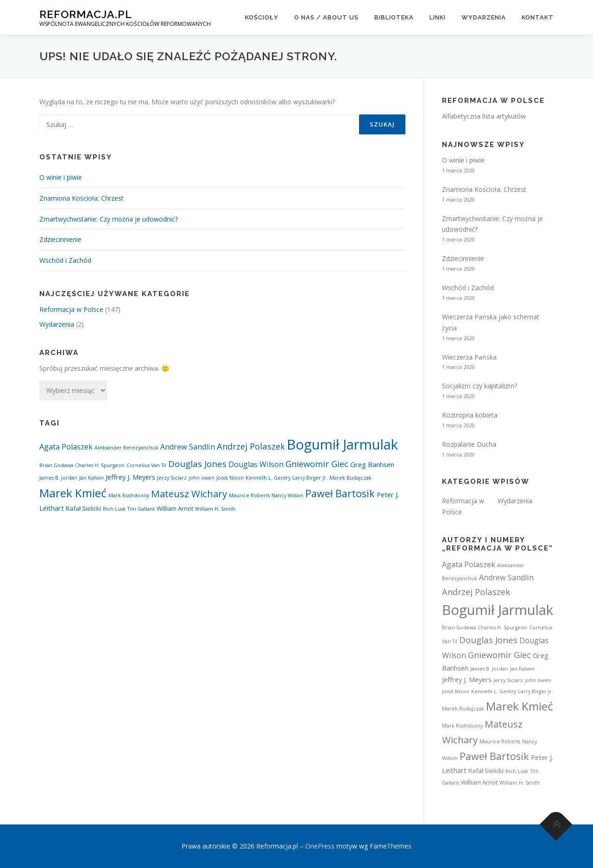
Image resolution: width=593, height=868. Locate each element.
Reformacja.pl (86, 14)
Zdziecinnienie (60, 239)
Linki (438, 17)
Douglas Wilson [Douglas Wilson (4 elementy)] (256, 464)
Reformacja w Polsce (71, 309)
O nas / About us (326, 17)
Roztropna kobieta (470, 415)
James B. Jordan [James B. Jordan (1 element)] (58, 478)
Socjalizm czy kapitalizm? (479, 386)
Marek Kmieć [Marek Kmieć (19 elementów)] (73, 493)
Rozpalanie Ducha (469, 444)
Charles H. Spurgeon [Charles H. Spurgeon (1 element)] (100, 465)
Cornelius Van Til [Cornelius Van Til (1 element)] (146, 465)
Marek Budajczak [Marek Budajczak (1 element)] (350, 478)
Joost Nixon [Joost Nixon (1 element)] (230, 478)
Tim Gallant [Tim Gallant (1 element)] (141, 509)
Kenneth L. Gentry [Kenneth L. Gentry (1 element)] (268, 478)
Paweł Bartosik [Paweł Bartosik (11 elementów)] (340, 493)
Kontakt (538, 17)
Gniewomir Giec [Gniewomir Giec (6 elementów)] (317, 464)
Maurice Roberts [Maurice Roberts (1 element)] (249, 495)
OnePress (320, 846)
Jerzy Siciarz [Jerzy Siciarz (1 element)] (172, 478)
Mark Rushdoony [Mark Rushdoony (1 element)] (129, 495)
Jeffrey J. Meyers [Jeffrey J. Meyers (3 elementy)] (130, 477)
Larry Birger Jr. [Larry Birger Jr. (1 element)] (310, 478)
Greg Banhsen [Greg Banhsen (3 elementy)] (372, 464)
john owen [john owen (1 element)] (202, 478)
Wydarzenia (484, 17)
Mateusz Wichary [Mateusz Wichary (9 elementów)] (189, 494)
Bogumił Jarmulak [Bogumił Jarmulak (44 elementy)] (342, 444)
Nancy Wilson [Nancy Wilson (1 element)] (287, 495)
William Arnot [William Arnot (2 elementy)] (175, 508)
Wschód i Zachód (65, 260)
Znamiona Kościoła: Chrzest (82, 198)
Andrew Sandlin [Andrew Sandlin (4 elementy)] (188, 447)
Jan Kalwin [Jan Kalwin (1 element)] (91, 478)
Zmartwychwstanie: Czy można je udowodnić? (109, 219)
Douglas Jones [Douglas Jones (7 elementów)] (197, 464)
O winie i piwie (61, 177)
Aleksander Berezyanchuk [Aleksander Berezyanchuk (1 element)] (126, 448)
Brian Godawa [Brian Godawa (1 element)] (56, 465)
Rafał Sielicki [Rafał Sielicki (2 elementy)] (83, 508)
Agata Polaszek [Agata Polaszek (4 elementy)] (66, 447)
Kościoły (262, 17)
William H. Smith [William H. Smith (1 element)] (215, 509)
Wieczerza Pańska (469, 357)
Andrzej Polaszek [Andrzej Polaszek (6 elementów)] (251, 446)
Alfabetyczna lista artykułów (484, 116)
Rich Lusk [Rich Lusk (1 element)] (114, 509)
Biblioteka (394, 17)
